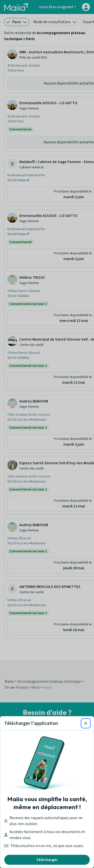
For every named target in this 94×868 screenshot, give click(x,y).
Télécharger (47, 860)
